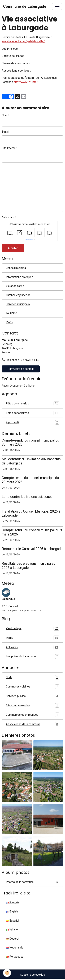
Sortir (33, 677)
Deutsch (13, 939)
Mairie (33, 638)
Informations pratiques (19, 277)
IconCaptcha (29, 239)
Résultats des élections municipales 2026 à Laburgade (28, 566)
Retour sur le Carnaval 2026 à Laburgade (32, 549)
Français (13, 902)
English (12, 912)
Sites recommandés (33, 706)
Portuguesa (15, 957)
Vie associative (15, 286)
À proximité (33, 422)
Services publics (33, 696)
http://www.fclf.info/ (26, 82)
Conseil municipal (16, 268)
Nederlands (15, 948)
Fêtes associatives (33, 413)
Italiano (12, 930)
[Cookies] (7, 973)
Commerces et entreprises (33, 715)
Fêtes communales (33, 404)
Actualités (33, 647)
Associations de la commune (33, 724)
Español (12, 921)
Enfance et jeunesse (18, 295)
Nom (5, 115)
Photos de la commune (33, 882)
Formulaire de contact (21, 369)
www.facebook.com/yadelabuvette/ (23, 41)
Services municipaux (18, 304)
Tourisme (11, 313)
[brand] (25, 6)
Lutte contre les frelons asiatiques (27, 497)
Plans (9, 322)
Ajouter (13, 248)
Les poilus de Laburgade (33, 657)
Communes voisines (33, 687)
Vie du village (33, 628)
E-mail (5, 132)
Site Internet (9, 148)
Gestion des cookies (32, 975)
